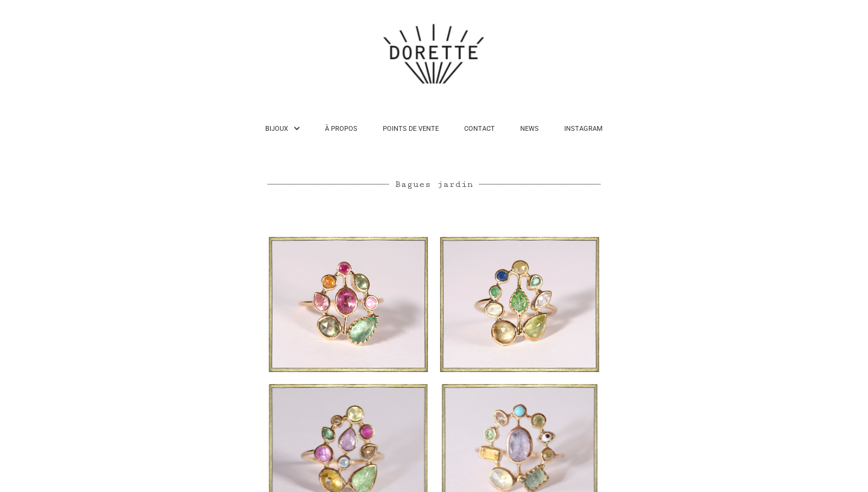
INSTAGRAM (583, 129)
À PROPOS (341, 129)
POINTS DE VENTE (411, 129)
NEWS (530, 129)
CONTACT (480, 129)
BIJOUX (282, 129)
